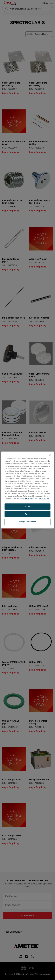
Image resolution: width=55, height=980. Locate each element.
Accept (27, 506)
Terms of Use (44, 498)
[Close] (50, 455)
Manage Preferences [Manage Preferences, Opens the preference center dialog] (27, 522)
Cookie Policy (29, 498)
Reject (28, 514)
